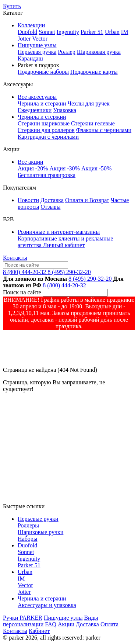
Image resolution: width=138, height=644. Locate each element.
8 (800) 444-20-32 (25, 272)
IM (125, 32)
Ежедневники (35, 110)
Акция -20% (33, 168)
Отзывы (50, 207)
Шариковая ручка (99, 52)
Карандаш (30, 58)
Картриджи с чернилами (48, 137)
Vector (40, 39)
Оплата (109, 624)
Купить (12, 6)
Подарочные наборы (43, 72)
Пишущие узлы (63, 618)
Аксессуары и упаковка (47, 605)
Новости (28, 200)
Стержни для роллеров (46, 130)
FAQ (51, 624)
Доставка (52, 200)
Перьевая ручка (37, 52)
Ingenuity (68, 32)
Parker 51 (92, 32)
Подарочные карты (94, 72)
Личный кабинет (64, 245)
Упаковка (65, 110)
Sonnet (47, 32)
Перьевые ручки (38, 519)
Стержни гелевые (93, 123)
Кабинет (39, 631)
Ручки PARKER (23, 618)
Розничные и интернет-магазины (59, 232)
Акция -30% (64, 168)
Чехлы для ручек (89, 103)
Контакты (15, 258)
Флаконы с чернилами (104, 130)
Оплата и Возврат (87, 200)
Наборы (28, 539)
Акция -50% (96, 168)
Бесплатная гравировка (47, 175)
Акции (66, 624)
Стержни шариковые (44, 123)
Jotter (24, 39)
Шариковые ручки (40, 532)
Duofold (27, 32)
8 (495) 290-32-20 (69, 272)
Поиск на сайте (22, 292)
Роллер (66, 52)
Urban (112, 32)
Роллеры (28, 525)
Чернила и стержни (42, 103)
